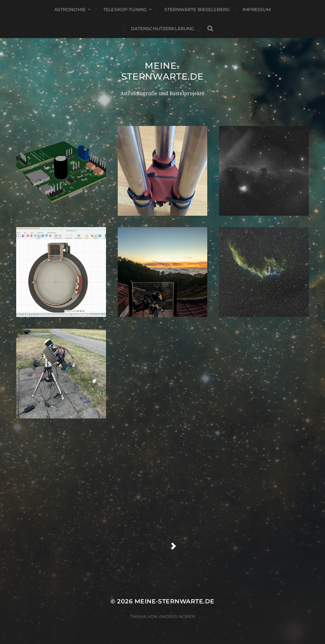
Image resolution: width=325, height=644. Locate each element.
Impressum (257, 10)
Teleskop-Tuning (125, 10)
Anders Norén (177, 616)
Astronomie (70, 10)
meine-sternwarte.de (162, 71)
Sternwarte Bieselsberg (197, 10)
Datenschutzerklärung (163, 29)
